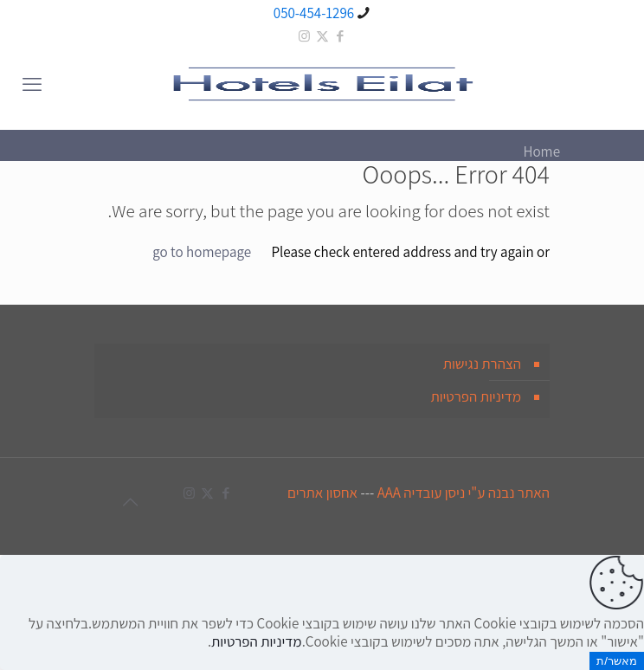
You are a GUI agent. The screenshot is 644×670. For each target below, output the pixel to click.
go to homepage (202, 252)
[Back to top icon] (130, 502)
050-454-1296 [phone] (314, 13)
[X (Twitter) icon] (322, 36)
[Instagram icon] (304, 36)
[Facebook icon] (341, 36)
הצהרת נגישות (482, 364)
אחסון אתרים (322, 493)
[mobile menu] (32, 84)
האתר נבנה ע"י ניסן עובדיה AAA (464, 493)
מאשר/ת (617, 661)
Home (541, 151)
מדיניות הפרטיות (476, 396)
